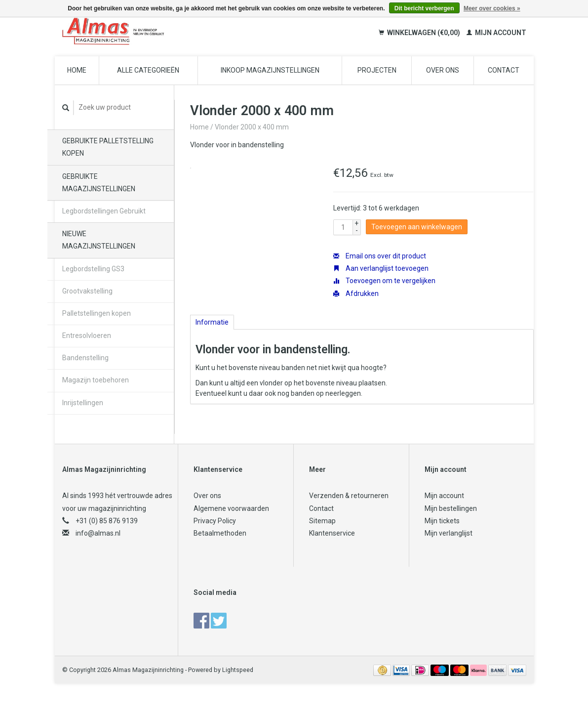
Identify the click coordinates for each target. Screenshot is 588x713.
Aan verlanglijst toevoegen (381, 268)
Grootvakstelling (87, 291)
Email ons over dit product (380, 256)
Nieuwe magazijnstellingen (99, 240)
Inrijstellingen (83, 403)
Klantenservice (332, 533)
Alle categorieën (148, 70)
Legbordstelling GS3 (93, 269)
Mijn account (496, 33)
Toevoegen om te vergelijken (384, 281)
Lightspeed (238, 670)
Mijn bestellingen (451, 508)
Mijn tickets (442, 521)
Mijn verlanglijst (449, 533)
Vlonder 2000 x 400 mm (252, 127)
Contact (504, 70)
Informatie (212, 322)
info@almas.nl (98, 533)
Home (77, 70)
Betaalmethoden (220, 533)
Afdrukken (356, 294)
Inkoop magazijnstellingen (270, 70)
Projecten (377, 70)
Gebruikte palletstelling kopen (108, 147)
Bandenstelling (85, 358)
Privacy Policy (215, 521)
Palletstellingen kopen (97, 313)
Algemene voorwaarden (231, 508)
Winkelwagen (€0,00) (420, 33)
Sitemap (322, 521)
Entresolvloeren (87, 336)
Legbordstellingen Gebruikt (104, 211)
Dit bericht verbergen (424, 8)
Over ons (443, 70)
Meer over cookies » (492, 8)
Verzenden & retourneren (349, 496)
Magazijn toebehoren (96, 380)
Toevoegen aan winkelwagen (417, 227)
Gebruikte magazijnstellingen (99, 183)
